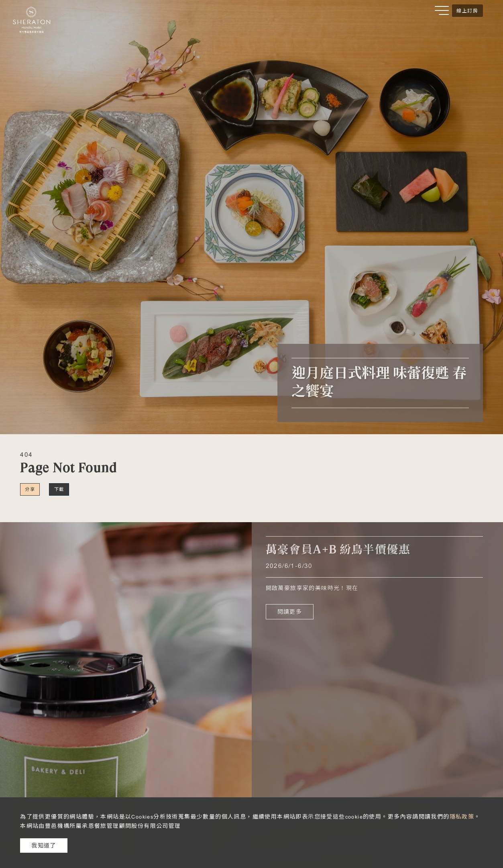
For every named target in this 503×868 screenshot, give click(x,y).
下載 (59, 489)
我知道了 (44, 846)
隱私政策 (462, 817)
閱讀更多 (290, 612)
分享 (30, 489)
